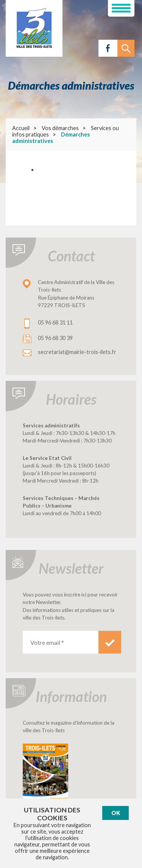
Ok (116, 813)
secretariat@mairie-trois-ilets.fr (77, 352)
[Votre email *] (61, 642)
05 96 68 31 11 (55, 322)
